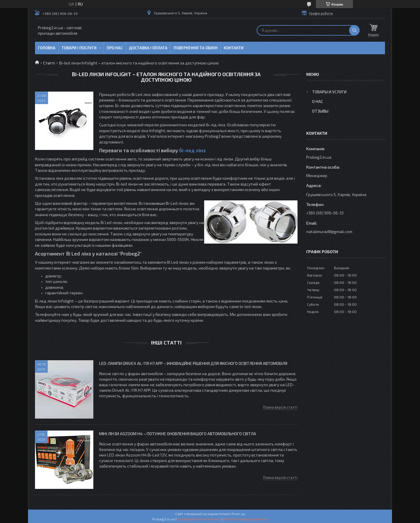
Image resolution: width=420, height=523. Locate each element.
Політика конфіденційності (246, 519)
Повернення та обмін (196, 48)
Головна (47, 48)
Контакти (234, 48)
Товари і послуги (79, 48)
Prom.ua (238, 514)
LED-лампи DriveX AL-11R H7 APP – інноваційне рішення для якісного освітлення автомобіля (193, 363)
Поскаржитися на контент (199, 519)
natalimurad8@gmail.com (329, 231)
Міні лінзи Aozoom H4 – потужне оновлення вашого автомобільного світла (178, 434)
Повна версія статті (280, 407)
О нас (318, 101)
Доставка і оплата (148, 48)
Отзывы (320, 111)
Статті (49, 63)
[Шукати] (354, 30)
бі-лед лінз (192, 150)
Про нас (115, 48)
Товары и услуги (329, 92)
